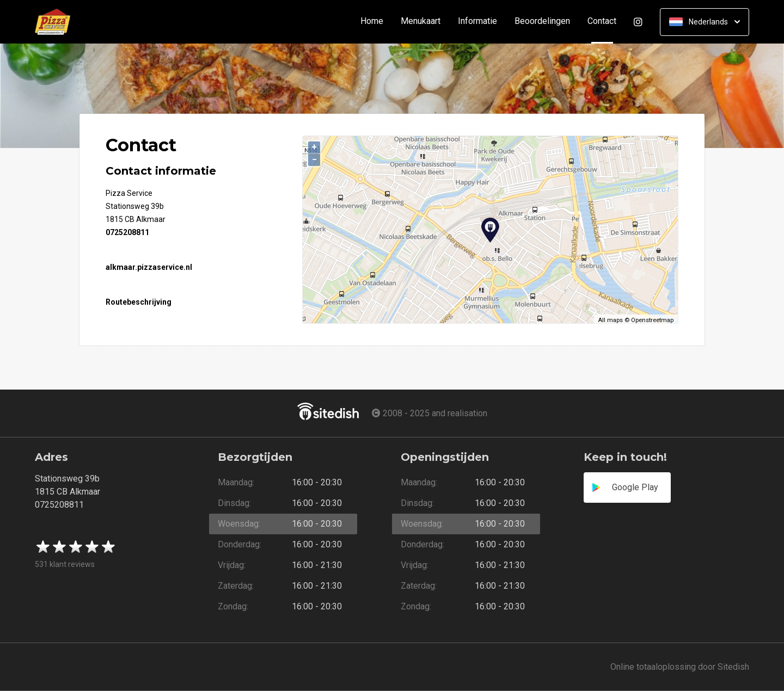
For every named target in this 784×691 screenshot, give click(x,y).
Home (372, 21)
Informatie (477, 21)
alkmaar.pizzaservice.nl (149, 267)
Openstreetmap (652, 320)
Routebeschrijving (139, 302)
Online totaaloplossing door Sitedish (680, 667)
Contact (606, 21)
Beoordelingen (542, 21)
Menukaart (421, 21)
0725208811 (127, 232)
